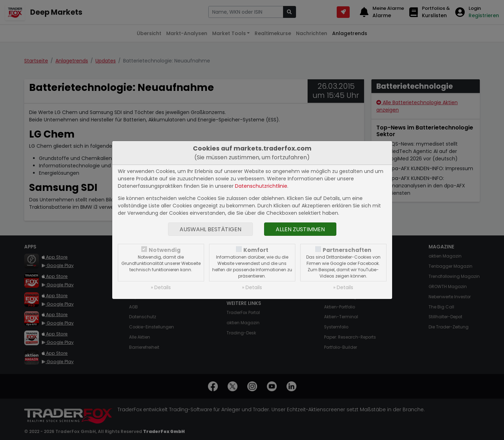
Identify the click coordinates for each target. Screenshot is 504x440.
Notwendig (165, 250)
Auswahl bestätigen (210, 229)
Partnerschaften (347, 250)
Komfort (256, 250)
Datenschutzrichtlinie (261, 186)
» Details (161, 287)
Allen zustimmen (300, 229)
